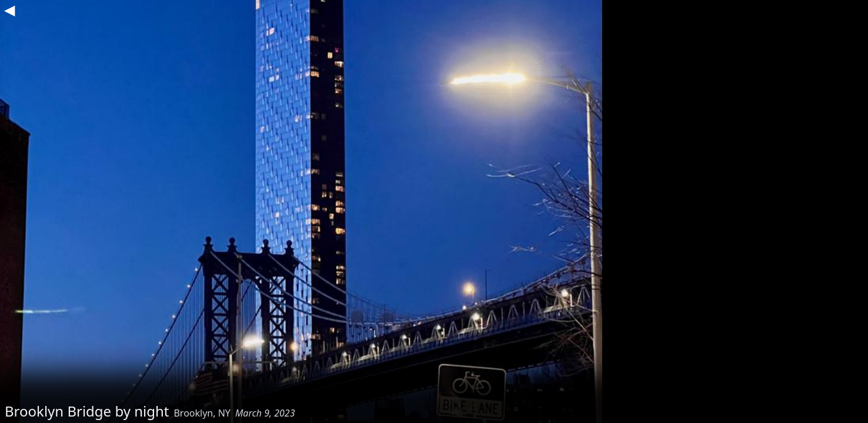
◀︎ (9, 9)
